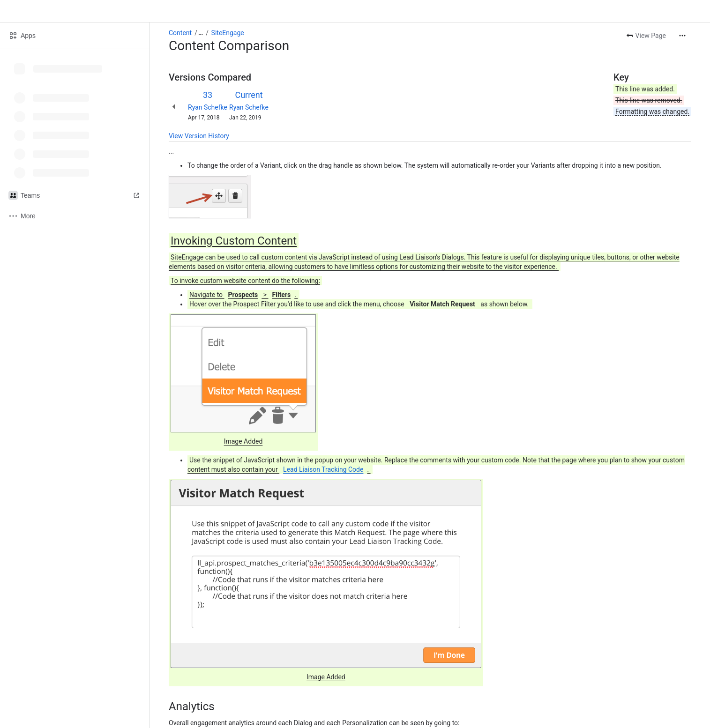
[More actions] (682, 36)
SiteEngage (228, 33)
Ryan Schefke (208, 107)
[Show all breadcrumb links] (201, 33)
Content (180, 33)
